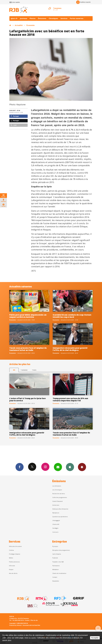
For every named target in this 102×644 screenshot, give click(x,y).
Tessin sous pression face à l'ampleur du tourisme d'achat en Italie (28, 349)
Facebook (20, 467)
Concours (55, 532)
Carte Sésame (57, 554)
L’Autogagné (56, 520)
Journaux (23, 18)
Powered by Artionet (15, 625)
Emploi (11, 569)
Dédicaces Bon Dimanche (60, 509)
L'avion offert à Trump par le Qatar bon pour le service (28, 399)
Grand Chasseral (57, 501)
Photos (33, 18)
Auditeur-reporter (83, 2)
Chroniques (53, 18)
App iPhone (70, 467)
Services (64, 18)
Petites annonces (14, 562)
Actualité (19, 25)
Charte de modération (59, 573)
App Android (82, 467)
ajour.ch (14, 18)
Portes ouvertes (77, 18)
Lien (14, 125)
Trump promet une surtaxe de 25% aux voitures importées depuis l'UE (70, 399)
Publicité (55, 558)
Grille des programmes (60, 497)
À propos (55, 546)
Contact (55, 577)
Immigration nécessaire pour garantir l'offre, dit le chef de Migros (70, 349)
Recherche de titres (59, 494)
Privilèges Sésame (15, 554)
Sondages (55, 528)
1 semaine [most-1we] (24, 370)
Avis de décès (13, 573)
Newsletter (56, 581)
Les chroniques (57, 490)
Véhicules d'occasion (15, 546)
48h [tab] (14, 370)
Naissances (56, 513)
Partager (15, 116)
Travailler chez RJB (58, 562)
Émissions (42, 18)
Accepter (95, 638)
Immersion (56, 505)
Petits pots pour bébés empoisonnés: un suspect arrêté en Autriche (28, 316)
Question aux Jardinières (60, 517)
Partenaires (56, 566)
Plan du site (34, 620)
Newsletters (58, 467)
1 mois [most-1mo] (34, 370)
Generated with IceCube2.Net (31, 625)
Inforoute (12, 566)
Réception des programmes (61, 550)
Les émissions (57, 486)
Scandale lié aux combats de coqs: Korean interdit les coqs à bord (72, 316)
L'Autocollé (56, 524)
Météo (11, 558)
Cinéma (11, 550)
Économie (31, 25)
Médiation (56, 569)
